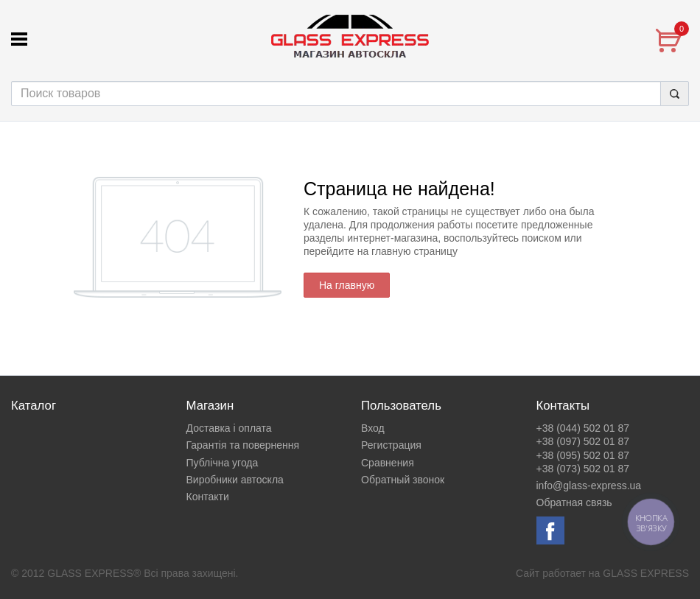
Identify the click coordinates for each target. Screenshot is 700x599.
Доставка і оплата (229, 428)
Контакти (208, 497)
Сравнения (388, 463)
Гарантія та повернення (243, 445)
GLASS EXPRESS (646, 573)
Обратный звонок (403, 480)
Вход (373, 428)
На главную (347, 285)
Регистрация (391, 445)
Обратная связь (574, 502)
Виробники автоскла (235, 480)
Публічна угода (223, 463)
